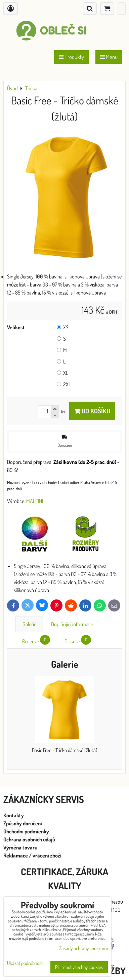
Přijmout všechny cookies (79, 967)
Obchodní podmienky (26, 831)
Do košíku (92, 411)
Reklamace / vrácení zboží (32, 855)
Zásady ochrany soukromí (83, 948)
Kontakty (14, 815)
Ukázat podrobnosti (25, 963)
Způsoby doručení (23, 823)
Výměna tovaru (20, 847)
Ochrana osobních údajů (30, 839)
